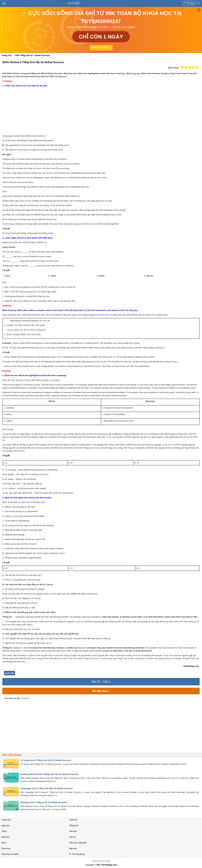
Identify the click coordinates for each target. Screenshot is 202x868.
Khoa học (6, 848)
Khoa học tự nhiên (10, 854)
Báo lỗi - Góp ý (101, 682)
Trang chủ (6, 820)
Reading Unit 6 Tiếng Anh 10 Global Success (44, 802)
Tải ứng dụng (77, 854)
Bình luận (10, 673)
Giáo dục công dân (78, 843)
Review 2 (25, 698)
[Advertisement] (101, 111)
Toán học (73, 820)
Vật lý (4, 831)
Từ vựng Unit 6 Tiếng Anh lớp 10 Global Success (46, 760)
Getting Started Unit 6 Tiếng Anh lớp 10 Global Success (49, 774)
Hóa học (73, 831)
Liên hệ (95, 861)
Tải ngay (189, 3)
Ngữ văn (5, 826)
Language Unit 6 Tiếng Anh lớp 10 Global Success (47, 788)
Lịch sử (72, 837)
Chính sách (105, 861)
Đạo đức (73, 848)
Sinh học (6, 837)
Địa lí (4, 843)
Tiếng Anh (74, 826)
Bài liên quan (12, 755)
